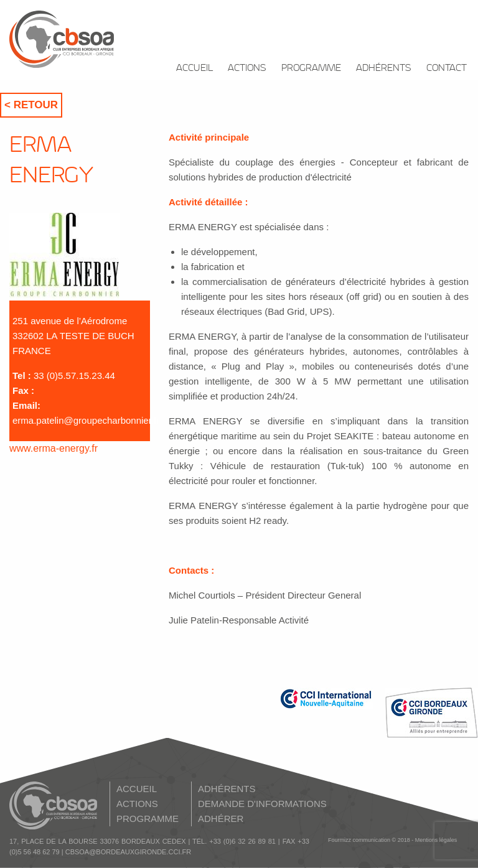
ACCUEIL (194, 68)
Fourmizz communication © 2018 (369, 840)
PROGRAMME (311, 68)
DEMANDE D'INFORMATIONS (262, 804)
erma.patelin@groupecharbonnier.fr (86, 420)
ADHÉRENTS (384, 68)
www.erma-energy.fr (54, 448)
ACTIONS (247, 68)
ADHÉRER (221, 819)
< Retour (31, 105)
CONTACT (447, 68)
